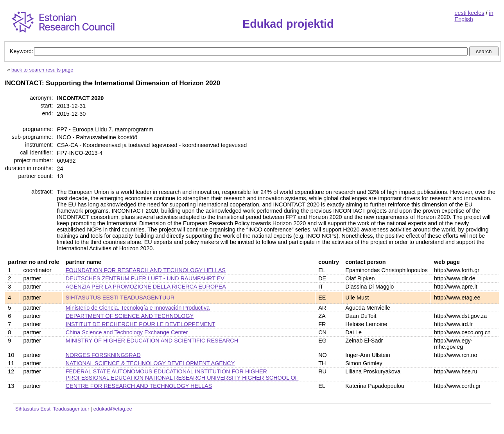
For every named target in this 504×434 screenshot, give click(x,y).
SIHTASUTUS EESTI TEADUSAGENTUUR (120, 298)
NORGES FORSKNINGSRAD (103, 355)
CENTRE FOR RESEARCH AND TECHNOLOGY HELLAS (139, 386)
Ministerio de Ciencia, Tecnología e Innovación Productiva (138, 308)
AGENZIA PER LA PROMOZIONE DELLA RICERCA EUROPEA (146, 287)
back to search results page (42, 70)
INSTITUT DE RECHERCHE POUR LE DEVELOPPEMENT (141, 324)
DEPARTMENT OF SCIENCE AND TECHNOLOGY (130, 316)
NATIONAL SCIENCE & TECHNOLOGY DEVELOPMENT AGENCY (150, 363)
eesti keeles (470, 13)
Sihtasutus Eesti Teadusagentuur (52, 409)
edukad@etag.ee (113, 409)
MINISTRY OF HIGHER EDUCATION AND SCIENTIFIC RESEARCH (152, 341)
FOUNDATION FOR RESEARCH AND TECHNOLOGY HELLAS (146, 270)
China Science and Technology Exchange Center (127, 332)
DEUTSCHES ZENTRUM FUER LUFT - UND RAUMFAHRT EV (145, 278)
